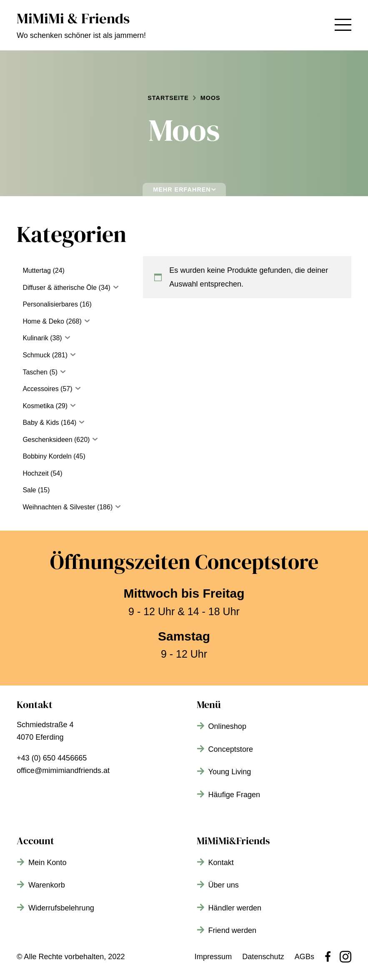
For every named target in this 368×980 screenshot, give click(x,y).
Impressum (213, 957)
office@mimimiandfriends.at (63, 771)
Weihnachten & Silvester (59, 507)
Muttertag (37, 271)
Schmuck (36, 355)
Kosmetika (38, 406)
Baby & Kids (41, 423)
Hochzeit (35, 473)
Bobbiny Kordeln (47, 456)
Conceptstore (231, 749)
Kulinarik (35, 338)
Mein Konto (47, 863)
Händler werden (235, 908)
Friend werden (233, 930)
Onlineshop (227, 726)
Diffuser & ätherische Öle (60, 288)
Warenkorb (47, 885)
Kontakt (221, 863)
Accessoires (40, 389)
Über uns (224, 885)
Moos (210, 98)
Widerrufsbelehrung (61, 908)
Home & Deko (43, 321)
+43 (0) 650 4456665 (52, 758)
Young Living (230, 772)
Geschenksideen (47, 440)
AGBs (304, 957)
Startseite (168, 98)
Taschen (35, 372)
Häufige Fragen (234, 795)
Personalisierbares (50, 304)
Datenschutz (263, 957)
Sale (29, 490)
